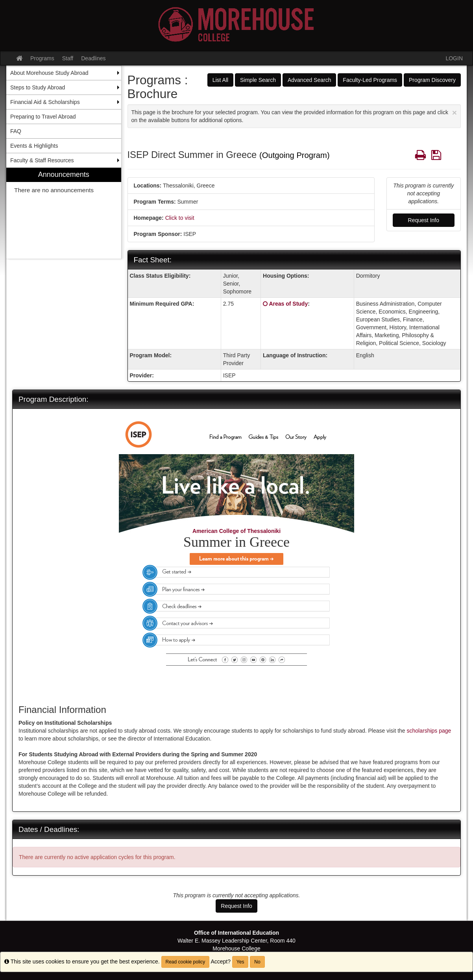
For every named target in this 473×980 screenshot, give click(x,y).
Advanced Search (309, 80)
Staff (68, 58)
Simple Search (258, 80)
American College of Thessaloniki (236, 531)
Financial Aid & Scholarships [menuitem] (45, 102)
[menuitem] (64, 213)
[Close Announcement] (455, 112)
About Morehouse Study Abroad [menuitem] (49, 73)
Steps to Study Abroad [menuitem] (38, 87)
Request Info (424, 220)
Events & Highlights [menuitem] (34, 146)
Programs (42, 58)
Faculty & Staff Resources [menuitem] (42, 160)
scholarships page (429, 731)
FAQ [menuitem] (16, 131)
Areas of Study (288, 304)
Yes (240, 962)
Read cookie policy (186, 962)
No (257, 962)
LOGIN (454, 58)
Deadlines (93, 58)
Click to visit (180, 218)
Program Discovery (432, 80)
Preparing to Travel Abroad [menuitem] (43, 117)
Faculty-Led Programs (370, 80)
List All (220, 80)
